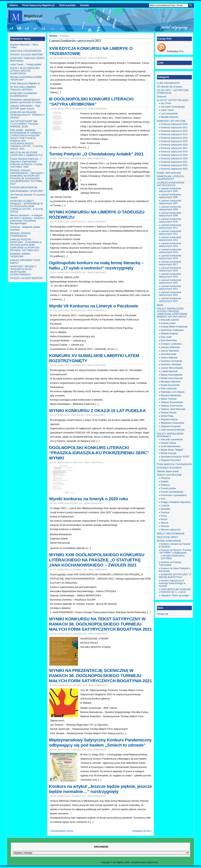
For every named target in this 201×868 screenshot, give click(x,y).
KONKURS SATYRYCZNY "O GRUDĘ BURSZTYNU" (175, 576)
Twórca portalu (67, 5)
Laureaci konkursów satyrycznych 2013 (170, 239)
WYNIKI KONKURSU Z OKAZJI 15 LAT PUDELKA (97, 411)
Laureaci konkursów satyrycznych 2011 (170, 226)
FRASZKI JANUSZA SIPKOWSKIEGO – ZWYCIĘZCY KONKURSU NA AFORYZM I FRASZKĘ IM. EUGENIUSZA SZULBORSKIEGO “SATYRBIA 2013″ (27, 177)
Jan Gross (166, 103)
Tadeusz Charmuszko (172, 406)
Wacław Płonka (169, 413)
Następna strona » (142, 831)
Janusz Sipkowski (170, 351)
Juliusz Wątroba (169, 358)
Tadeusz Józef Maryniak (173, 409)
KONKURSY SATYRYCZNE (171, 121)
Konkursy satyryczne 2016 (174, 145)
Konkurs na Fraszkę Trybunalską (170, 564)
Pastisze (165, 512)
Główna (13, 5)
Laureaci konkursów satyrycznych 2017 (170, 263)
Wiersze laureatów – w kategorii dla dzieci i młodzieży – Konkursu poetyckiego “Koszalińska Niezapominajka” (27, 219)
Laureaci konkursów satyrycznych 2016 (170, 257)
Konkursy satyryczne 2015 (174, 141)
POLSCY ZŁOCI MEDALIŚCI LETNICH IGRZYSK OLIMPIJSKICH (25, 71)
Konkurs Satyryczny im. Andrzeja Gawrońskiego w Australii (172, 583)
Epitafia (165, 482)
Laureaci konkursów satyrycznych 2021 (170, 288)
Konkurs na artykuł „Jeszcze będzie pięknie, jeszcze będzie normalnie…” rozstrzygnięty (100, 789)
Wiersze (165, 526)
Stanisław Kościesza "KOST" (175, 457)
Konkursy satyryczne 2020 (174, 158)
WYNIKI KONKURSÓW (169, 541)
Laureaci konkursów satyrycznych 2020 (170, 281)
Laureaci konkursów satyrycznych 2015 (170, 251)
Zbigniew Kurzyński (171, 426)
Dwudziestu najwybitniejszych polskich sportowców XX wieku (26, 101)
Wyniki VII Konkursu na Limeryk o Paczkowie (94, 306)
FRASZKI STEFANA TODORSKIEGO (20, 235)
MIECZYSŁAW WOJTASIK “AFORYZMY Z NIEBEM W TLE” (27, 154)
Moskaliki (165, 509)
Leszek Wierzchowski (172, 368)
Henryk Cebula (168, 443)
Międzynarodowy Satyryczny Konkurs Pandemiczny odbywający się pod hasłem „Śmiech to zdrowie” (100, 742)
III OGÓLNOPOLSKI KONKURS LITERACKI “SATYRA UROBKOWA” (91, 101)
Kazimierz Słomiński (171, 364)
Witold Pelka (167, 416)
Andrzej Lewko (168, 323)
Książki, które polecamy (169, 173)
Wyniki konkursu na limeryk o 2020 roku (89, 499)
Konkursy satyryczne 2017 (174, 148)
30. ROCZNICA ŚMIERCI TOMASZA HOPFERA (23, 88)
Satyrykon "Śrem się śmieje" (175, 596)
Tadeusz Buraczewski (172, 402)
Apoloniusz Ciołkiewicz (172, 330)
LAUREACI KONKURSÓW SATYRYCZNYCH (171, 184)
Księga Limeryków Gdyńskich (176, 502)
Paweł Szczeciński (170, 385)
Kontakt (85, 5)
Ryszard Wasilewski (171, 395)
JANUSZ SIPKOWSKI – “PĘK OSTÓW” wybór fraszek (25, 107)
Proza (164, 516)
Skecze (164, 523)
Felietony (165, 485)
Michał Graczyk (169, 453)
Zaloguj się (162, 614)
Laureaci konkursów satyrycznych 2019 (170, 275)
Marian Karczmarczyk (172, 378)
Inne (163, 499)
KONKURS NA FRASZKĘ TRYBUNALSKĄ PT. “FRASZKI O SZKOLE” (27, 115)
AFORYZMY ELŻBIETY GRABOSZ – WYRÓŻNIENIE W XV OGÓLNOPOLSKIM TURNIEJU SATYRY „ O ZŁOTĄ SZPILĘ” (26, 206)
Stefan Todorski (169, 399)
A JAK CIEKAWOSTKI (168, 83)
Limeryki (165, 506)
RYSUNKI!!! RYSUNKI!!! (169, 468)
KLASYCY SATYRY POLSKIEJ (173, 100)
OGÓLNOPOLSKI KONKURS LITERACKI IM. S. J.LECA (175, 591)
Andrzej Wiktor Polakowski (174, 327)
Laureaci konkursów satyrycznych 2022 (170, 294)
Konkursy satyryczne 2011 (174, 128)
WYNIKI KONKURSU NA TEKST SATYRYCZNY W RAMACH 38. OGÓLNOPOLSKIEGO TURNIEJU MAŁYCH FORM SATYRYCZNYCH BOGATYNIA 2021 (100, 624)
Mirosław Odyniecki (171, 382)
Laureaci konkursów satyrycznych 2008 (170, 208)
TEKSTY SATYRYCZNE (169, 475)
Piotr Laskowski (169, 389)
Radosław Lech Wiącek (173, 392)
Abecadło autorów (170, 320)
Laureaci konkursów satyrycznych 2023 (170, 300)
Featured (162, 97)
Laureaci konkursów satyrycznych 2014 (170, 245)
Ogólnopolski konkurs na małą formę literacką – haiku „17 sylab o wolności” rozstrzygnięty (96, 265)
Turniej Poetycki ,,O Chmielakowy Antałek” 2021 (96, 154)
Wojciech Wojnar (169, 419)
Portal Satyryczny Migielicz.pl (38, 5)
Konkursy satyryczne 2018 (174, 152)
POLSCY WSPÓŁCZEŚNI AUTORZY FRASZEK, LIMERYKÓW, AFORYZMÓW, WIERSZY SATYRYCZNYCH (172, 313)
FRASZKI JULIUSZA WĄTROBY (27, 55)
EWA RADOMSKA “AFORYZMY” (27, 191)
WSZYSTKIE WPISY (168, 537)
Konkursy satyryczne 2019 (174, 155)
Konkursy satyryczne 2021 (174, 162)
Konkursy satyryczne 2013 (174, 134)
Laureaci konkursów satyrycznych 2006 (170, 196)
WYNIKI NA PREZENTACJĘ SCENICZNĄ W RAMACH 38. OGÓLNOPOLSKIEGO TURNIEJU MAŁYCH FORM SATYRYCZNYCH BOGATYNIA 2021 (100, 676)
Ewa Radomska (169, 340)
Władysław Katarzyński (172, 423)
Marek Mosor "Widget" (172, 450)
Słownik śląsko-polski (168, 471)
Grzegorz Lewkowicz (171, 344)
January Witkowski (170, 347)
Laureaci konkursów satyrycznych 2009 (170, 214)
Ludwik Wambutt (169, 371)
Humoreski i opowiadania (174, 495)
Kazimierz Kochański (171, 361)
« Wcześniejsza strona (61, 831)
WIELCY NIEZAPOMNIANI (171, 534)
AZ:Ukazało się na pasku (170, 87)
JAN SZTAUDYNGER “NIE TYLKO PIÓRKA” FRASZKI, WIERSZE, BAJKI (24, 124)
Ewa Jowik (166, 337)
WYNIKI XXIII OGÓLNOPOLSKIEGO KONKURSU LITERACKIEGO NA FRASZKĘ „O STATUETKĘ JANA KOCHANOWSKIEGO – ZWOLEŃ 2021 (97, 560)
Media (160, 305)
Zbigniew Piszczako (171, 460)
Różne (164, 519)
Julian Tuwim (167, 110)
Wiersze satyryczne (171, 530)
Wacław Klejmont (170, 117)
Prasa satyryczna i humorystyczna (174, 464)
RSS (181, 51)
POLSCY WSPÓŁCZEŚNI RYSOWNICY (170, 435)
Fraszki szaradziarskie (172, 492)
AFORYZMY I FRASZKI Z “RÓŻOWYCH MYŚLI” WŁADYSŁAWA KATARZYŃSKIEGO (23, 271)
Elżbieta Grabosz (169, 334)
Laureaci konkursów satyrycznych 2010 (170, 220)
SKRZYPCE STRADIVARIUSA (26, 51)
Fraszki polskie (168, 488)
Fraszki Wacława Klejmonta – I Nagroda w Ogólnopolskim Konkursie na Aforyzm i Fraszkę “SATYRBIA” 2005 (26, 163)
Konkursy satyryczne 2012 (174, 131)
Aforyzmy (165, 478)
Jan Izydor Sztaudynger (173, 107)
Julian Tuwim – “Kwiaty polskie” (26, 65)
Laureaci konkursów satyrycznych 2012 (170, 233)
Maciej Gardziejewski (172, 375)
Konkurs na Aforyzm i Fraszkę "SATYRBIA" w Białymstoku (175, 551)
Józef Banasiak (168, 354)
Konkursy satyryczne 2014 (174, 138)
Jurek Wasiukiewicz (171, 446)
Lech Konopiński (169, 114)
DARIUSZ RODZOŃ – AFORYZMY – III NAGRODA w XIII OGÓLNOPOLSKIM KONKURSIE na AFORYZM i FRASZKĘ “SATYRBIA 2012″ (26, 245)
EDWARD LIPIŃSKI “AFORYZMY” (20, 255)
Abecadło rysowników (172, 440)
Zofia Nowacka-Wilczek (173, 430)
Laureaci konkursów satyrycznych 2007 (170, 202)
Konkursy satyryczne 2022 (174, 165)
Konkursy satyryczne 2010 (174, 124)
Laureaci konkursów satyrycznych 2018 (170, 269)
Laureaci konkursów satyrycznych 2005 (170, 190)
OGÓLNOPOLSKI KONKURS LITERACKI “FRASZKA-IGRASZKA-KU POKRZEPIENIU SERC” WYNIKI (99, 453)
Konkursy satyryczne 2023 (174, 169)
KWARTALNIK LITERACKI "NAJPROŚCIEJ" (170, 178)
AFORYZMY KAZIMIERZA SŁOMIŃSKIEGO (24, 95)
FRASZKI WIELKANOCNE (24, 188)
